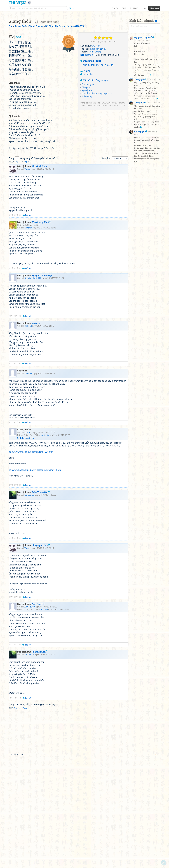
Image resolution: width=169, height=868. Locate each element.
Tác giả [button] (115, 8)
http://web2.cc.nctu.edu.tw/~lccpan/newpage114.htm (35, 581)
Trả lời (87, 108)
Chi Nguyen (140, 196)
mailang (36, 434)
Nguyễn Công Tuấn (144, 102)
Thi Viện (17, 3)
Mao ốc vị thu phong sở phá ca (97, 131)
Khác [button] (144, 8)
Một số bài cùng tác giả (94, 117)
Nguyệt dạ (87, 127)
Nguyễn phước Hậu (42, 387)
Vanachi (93, 140)
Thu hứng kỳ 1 (89, 121)
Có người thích (25, 549)
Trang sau (18, 273)
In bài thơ (88, 111)
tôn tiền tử (29, 606)
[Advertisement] (84, 31)
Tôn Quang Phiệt (41, 333)
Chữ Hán (96, 83)
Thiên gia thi (88, 102)
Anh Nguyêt (30, 718)
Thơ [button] (124, 8)
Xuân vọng (87, 133)
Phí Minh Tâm (39, 278)
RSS (158, 866)
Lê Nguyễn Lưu (41, 657)
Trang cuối (27, 273)
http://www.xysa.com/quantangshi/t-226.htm (31, 563)
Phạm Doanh (39, 763)
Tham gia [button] (134, 8)
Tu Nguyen (140, 144)
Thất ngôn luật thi (105, 102)
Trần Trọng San (41, 603)
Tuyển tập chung (91, 98)
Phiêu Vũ (28, 485)
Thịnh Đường (95, 89)
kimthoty (29, 544)
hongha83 (29, 339)
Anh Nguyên (38, 715)
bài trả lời (87, 92)
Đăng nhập (154, 8)
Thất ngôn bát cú (98, 86)
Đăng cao (86, 124)
